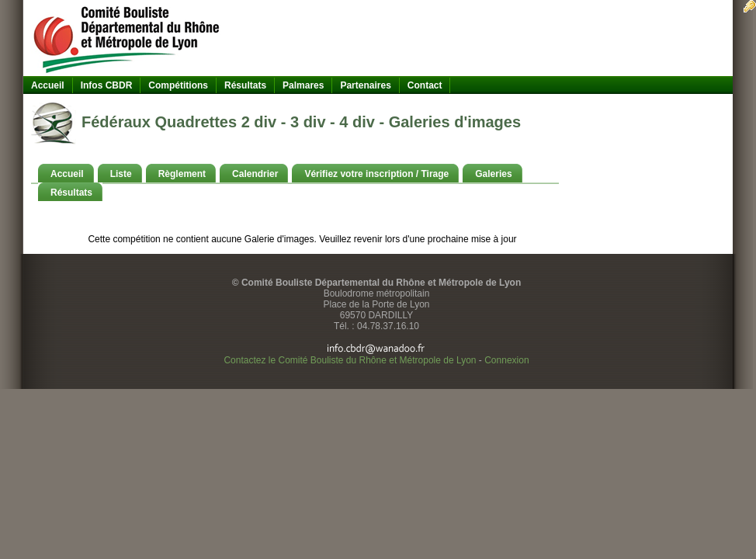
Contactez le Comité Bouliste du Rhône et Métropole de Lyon (350, 360)
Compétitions (178, 85)
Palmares (303, 85)
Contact (425, 85)
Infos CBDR (107, 85)
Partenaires (365, 85)
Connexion (506, 360)
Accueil (48, 85)
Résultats (245, 85)
